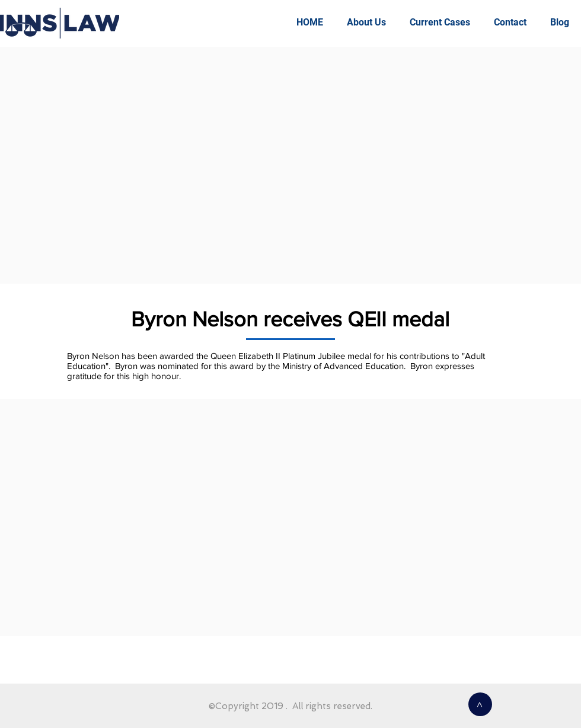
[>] (480, 704)
